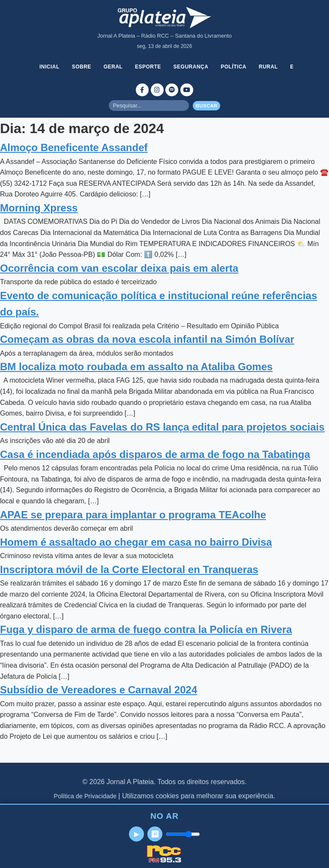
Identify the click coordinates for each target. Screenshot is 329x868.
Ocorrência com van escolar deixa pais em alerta (119, 268)
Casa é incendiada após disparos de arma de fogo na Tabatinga (155, 454)
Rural (268, 67)
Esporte (148, 67)
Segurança (191, 67)
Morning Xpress (39, 208)
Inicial (49, 67)
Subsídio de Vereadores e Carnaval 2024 (99, 690)
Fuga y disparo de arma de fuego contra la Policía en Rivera (146, 629)
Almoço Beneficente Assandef (74, 147)
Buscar (207, 106)
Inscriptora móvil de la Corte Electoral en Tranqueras (129, 569)
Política (233, 67)
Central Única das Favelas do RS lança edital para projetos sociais (162, 427)
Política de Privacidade (85, 796)
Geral (113, 67)
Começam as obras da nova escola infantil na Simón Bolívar (147, 339)
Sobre (82, 67)
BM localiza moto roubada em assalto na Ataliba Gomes (136, 367)
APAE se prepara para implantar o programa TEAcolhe (133, 515)
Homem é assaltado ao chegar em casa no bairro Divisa (136, 542)
